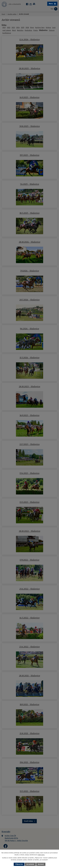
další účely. (41, 855)
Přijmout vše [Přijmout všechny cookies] (19, 864)
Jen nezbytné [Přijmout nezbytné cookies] (30, 864)
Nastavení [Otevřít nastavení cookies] (41, 864)
